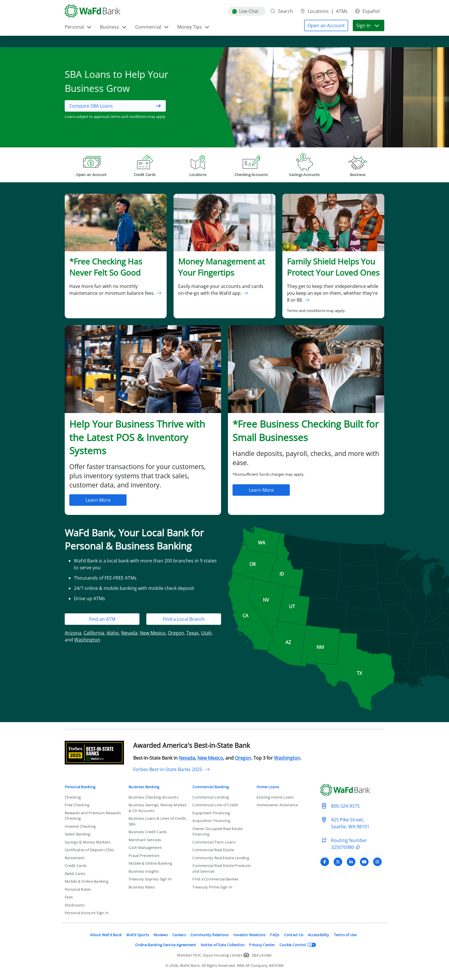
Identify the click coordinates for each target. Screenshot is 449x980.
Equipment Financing (211, 813)
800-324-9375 (345, 806)
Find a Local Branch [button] (184, 619)
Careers (179, 935)
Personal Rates (78, 889)
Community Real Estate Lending (221, 858)
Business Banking (144, 787)
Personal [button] (78, 27)
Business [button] (114, 27)
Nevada (129, 633)
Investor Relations (250, 935)
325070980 (346, 847)
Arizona (73, 633)
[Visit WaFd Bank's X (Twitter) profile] (338, 862)
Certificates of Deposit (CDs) (89, 850)
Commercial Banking (211, 787)
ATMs (342, 11)
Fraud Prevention (144, 855)
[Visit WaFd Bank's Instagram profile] (377, 862)
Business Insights (144, 871)
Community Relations (210, 935)
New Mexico (153, 633)
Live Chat (245, 11)
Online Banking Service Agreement (166, 945)
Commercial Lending (211, 797)
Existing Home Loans (275, 797)
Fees (69, 897)
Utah (206, 633)
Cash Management (145, 847)
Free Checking (77, 805)
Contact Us (294, 935)
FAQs (275, 935)
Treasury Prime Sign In (212, 887)
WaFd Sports (138, 935)
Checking (73, 797)
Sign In (368, 25)
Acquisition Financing (211, 821)
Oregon (176, 633)
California (94, 633)
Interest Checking (80, 826)
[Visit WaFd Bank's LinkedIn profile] (351, 862)
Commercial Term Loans (214, 842)
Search (281, 11)
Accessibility (318, 935)
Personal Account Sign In (87, 913)
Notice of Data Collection (223, 945)
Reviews (161, 935)
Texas (193, 633)
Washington (87, 640)
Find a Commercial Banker (215, 879)
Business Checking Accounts (153, 797)
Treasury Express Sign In (150, 879)
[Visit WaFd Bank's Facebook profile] (325, 862)
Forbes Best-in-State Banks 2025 (172, 769)
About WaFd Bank (106, 935)
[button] (326, 25)
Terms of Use (345, 935)
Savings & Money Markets (88, 842)
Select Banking (78, 834)
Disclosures (75, 905)
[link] (116, 256)
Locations (314, 11)
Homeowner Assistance (277, 805)
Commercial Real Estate (213, 850)
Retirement (75, 858)
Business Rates (142, 887)
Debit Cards (75, 874)
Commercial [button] (152, 27)
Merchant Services (145, 840)
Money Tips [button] (194, 27)
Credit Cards (76, 866)
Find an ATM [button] (102, 619)
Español (367, 11)
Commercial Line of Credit (215, 805)
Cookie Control (298, 945)
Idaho (113, 633)
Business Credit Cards (148, 832)
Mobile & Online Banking (86, 881)
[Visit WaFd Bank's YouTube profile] (364, 862)
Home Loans (268, 787)
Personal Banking (80, 787)
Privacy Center (262, 945)
